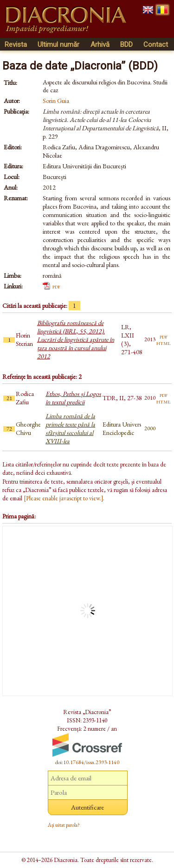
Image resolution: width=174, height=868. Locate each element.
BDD (126, 45)
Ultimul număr (58, 45)
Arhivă (100, 45)
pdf (56, 286)
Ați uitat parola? (64, 825)
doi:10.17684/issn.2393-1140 (87, 762)
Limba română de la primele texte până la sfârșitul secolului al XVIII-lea (70, 428)
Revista (16, 45)
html (164, 343)
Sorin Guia (56, 101)
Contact (156, 45)
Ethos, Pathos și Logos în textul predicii (73, 398)
